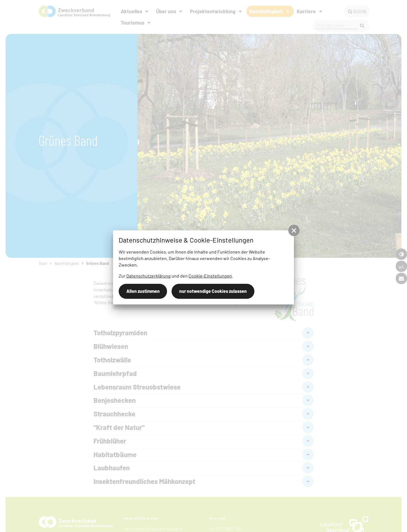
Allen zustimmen (143, 291)
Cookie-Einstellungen (210, 276)
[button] (294, 230)
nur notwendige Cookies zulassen (213, 291)
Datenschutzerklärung (149, 276)
